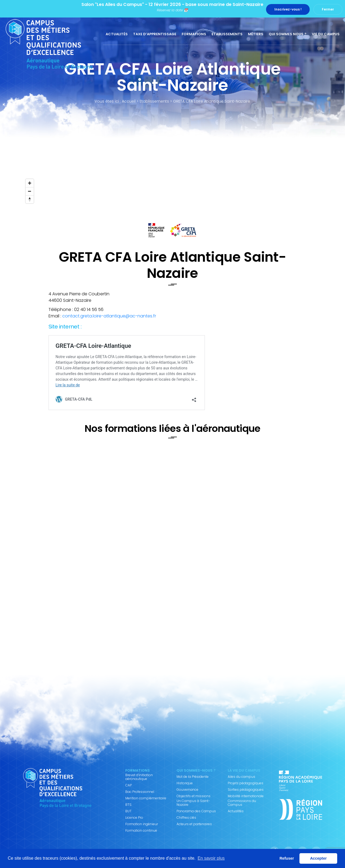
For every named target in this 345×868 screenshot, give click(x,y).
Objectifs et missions (194, 796)
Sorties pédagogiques (246, 790)
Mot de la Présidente (193, 777)
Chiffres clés (186, 818)
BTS (128, 805)
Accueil (129, 101)
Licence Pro (134, 818)
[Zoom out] (30, 191)
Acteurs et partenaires (194, 824)
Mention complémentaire (146, 798)
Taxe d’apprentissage (155, 34)
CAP (129, 785)
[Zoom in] (30, 183)
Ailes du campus (241, 777)
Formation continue (141, 831)
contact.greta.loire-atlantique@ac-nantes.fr (109, 316)
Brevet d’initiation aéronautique (139, 777)
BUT (128, 811)
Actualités (117, 34)
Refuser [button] (287, 858)
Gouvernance (187, 790)
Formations (194, 34)
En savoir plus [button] (211, 858)
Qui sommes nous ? (288, 34)
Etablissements (227, 34)
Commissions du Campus (242, 803)
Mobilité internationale (246, 796)
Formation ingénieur (142, 824)
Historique (185, 783)
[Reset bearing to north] (30, 199)
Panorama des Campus (196, 811)
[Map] (172, 166)
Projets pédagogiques (246, 783)
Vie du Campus (326, 34)
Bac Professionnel (140, 792)
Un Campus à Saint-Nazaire (193, 803)
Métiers (256, 34)
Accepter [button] (318, 858)
